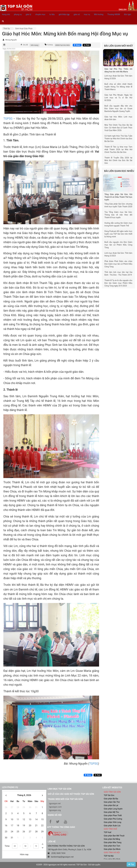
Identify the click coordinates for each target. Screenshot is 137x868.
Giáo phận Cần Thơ (112, 802)
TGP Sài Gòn (109, 795)
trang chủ (6, 14)
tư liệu (52, 14)
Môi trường (99, 14)
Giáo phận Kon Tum (112, 846)
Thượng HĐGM (114, 14)
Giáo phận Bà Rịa (111, 799)
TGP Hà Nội (109, 856)
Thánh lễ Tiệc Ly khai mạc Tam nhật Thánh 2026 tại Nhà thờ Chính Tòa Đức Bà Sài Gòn (118, 149)
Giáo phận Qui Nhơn (112, 849)
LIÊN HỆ (52, 842)
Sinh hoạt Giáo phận (24, 29)
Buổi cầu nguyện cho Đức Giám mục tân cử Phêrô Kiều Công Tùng (118, 245)
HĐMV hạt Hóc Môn (62, 45)
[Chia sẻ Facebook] (77, 45)
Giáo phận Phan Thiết (113, 815)
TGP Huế (108, 832)
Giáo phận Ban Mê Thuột (114, 836)
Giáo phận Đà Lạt (111, 805)
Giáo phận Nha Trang (113, 842)
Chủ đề (25, 45)
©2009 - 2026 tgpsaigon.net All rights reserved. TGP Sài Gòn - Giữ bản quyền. (69, 865)
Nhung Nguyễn (11, 40)
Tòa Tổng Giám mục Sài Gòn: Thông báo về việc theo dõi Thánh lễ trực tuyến (118, 215)
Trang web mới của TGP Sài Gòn (65, 799)
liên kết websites (112, 788)
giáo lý (28, 14)
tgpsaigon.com (55, 807)
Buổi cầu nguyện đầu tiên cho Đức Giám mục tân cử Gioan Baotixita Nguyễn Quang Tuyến (118, 109)
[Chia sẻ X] (87, 45)
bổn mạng (35, 45)
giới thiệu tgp (64, 14)
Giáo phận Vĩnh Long (113, 822)
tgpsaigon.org (55, 810)
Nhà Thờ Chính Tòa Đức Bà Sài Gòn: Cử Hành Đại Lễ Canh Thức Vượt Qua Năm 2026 (118, 128)
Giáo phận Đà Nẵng (112, 839)
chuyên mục (40, 14)
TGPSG (8, 119)
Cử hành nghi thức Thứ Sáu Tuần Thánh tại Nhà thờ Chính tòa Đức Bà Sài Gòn (118, 139)
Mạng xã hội (55, 815)
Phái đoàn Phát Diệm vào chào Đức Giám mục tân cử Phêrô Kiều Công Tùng (118, 264)
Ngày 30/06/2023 (9, 49)
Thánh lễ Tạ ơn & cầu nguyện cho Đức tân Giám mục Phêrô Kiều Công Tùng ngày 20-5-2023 (118, 283)
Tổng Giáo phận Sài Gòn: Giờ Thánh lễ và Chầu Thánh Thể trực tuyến (118, 197)
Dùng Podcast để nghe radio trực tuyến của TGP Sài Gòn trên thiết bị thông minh (118, 234)
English (123, 10)
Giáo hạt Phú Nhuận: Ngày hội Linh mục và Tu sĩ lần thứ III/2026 (118, 98)
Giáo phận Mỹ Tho (111, 812)
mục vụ (87, 14)
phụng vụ (18, 14)
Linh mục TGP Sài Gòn (59, 789)
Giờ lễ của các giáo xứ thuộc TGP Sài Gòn (71, 794)
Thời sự (7, 29)
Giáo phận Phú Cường (113, 819)
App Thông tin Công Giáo (61, 827)
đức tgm (127, 14)
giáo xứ (77, 14)
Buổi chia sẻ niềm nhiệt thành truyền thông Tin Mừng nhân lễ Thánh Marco (118, 87)
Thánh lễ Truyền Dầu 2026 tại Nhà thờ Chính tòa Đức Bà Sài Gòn (118, 160)
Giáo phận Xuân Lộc (112, 826)
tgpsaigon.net (55, 803)
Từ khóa (50, 45)
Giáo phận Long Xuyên (113, 809)
